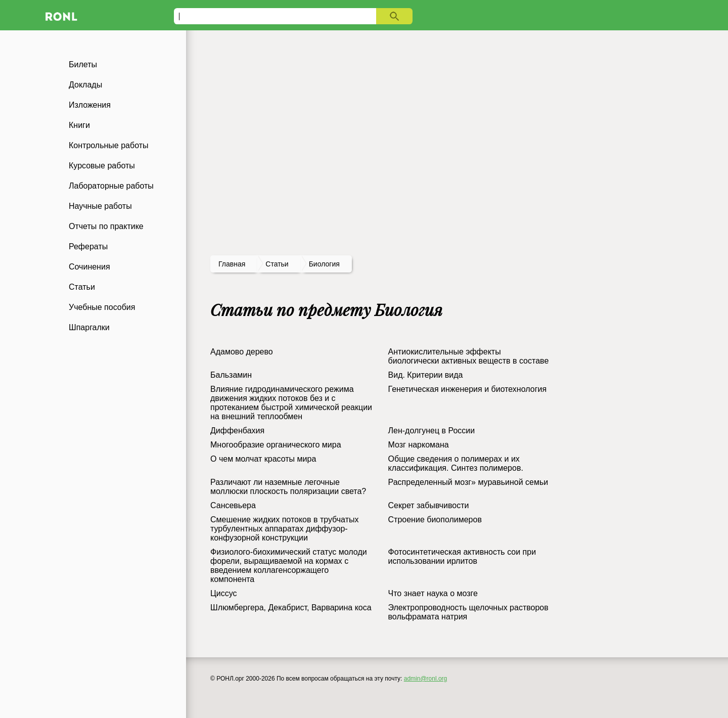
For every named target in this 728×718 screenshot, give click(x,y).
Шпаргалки (89, 327)
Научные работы (100, 206)
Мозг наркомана (419, 445)
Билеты (83, 64)
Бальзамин (231, 375)
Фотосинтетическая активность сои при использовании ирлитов (462, 556)
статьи (277, 264)
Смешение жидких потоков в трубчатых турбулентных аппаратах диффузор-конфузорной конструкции (284, 529)
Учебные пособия (102, 307)
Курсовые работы (102, 166)
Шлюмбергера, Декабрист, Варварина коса (291, 608)
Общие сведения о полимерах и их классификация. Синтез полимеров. (456, 463)
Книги (79, 125)
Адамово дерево (242, 352)
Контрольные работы (109, 145)
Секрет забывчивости (429, 505)
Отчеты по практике (106, 226)
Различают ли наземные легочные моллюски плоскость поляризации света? (288, 487)
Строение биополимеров (435, 520)
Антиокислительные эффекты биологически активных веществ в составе (469, 356)
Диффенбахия (237, 431)
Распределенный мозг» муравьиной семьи (468, 482)
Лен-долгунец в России (432, 431)
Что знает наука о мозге (433, 593)
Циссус (224, 593)
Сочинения (89, 267)
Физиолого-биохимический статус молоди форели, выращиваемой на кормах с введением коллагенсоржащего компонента (289, 566)
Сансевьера (233, 505)
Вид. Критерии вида (426, 375)
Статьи (82, 287)
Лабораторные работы (111, 186)
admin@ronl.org (426, 679)
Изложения (90, 105)
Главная (232, 264)
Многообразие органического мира (276, 445)
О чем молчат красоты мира (263, 459)
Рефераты (88, 246)
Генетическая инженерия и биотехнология (468, 389)
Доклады (85, 85)
